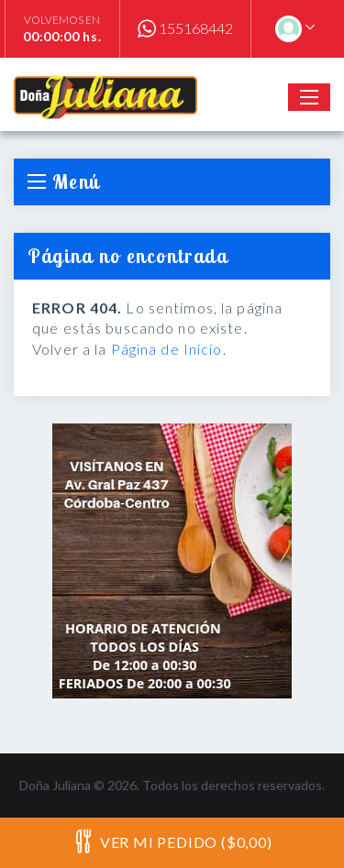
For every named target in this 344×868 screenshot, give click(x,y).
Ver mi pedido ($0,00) (172, 841)
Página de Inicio (167, 349)
